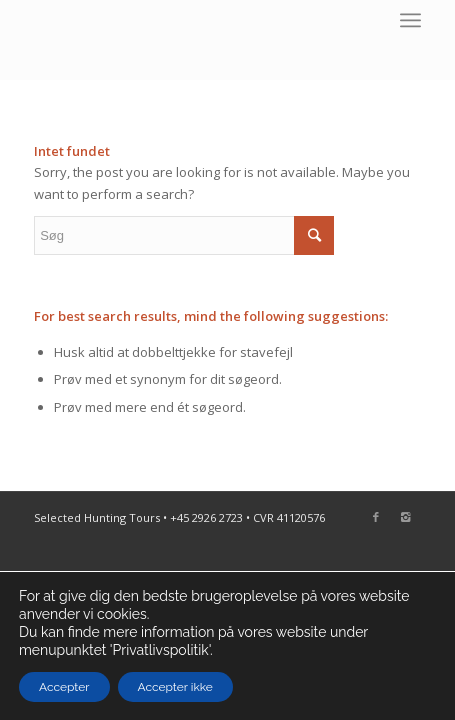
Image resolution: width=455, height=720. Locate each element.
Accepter (64, 687)
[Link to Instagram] (406, 517)
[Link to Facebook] (376, 517)
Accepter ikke (175, 687)
